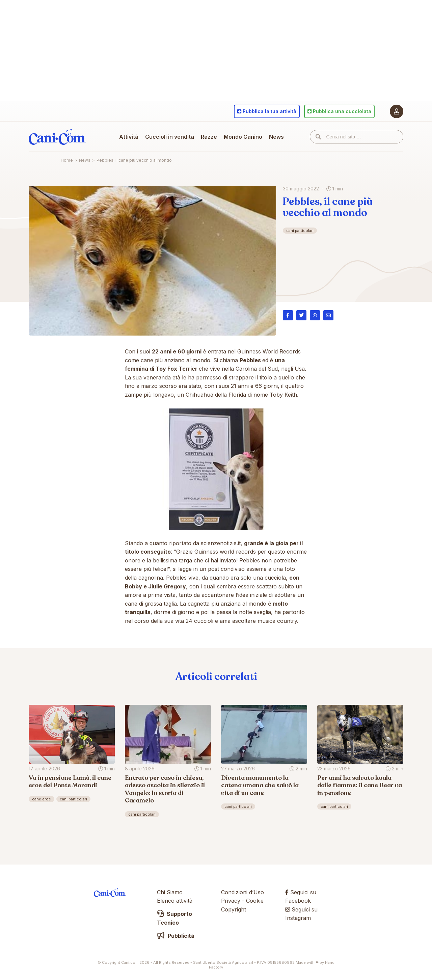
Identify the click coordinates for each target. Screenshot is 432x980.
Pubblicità (176, 936)
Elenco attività (175, 901)
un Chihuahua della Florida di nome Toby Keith (237, 395)
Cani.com (57, 137)
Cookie (255, 901)
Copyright (234, 909)
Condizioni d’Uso (242, 892)
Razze (209, 137)
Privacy (231, 901)
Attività (129, 137)
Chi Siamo (170, 892)
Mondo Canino (243, 137)
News (276, 137)
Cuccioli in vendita (170, 137)
